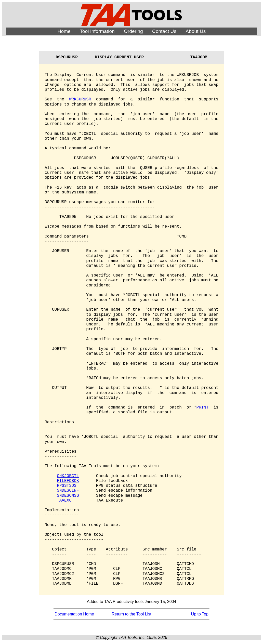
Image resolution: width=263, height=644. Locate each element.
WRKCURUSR (80, 99)
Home (64, 31)
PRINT (202, 408)
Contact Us (164, 31)
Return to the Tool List (131, 614)
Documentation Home (74, 614)
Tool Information (97, 31)
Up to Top (200, 614)
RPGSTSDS (67, 486)
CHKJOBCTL (68, 476)
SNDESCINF (68, 491)
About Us (196, 31)
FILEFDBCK (68, 481)
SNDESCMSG (68, 496)
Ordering (133, 31)
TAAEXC (64, 501)
